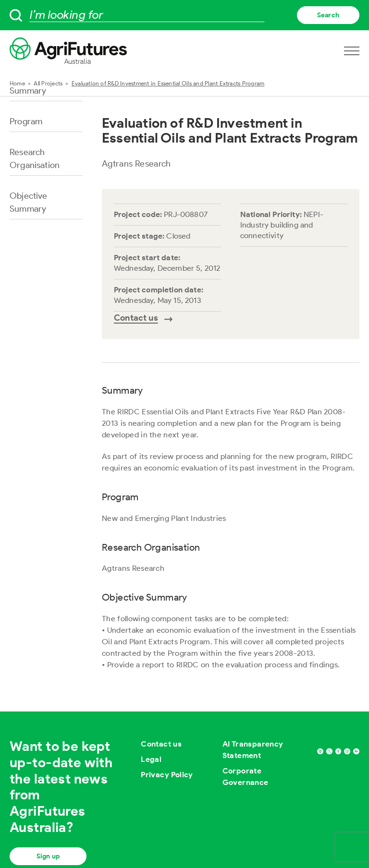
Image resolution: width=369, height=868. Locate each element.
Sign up (48, 856)
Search (328, 15)
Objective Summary (29, 202)
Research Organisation (35, 159)
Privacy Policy (167, 775)
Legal (151, 759)
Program (26, 121)
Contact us (161, 744)
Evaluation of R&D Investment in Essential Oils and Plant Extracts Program (168, 83)
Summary (28, 91)
